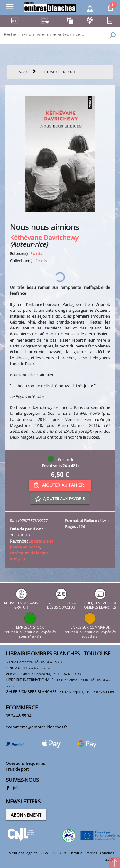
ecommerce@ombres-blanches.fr (36, 727)
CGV (45, 853)
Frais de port (17, 769)
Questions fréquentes (26, 763)
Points (36, 253)
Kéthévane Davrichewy (44, 237)
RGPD (56, 853)
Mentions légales (23, 853)
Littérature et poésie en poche (32, 544)
